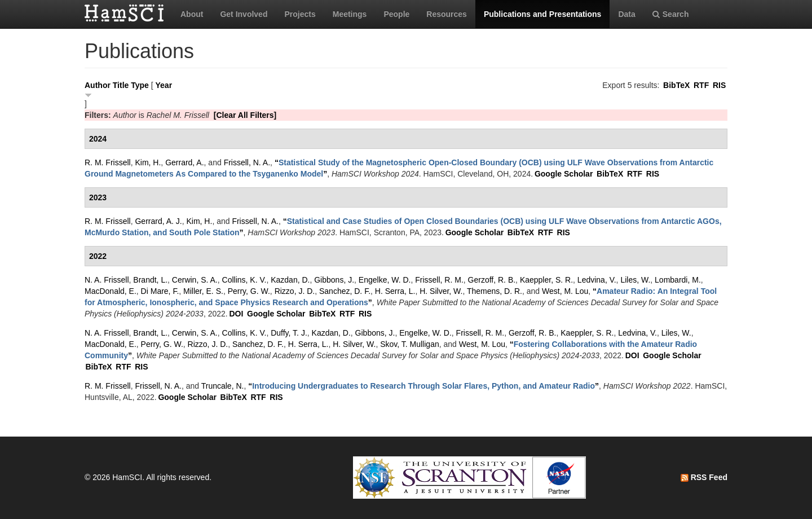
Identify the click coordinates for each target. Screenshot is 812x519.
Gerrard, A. (184, 162)
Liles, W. (635, 280)
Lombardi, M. (678, 280)
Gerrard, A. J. (158, 221)
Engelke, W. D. (385, 280)
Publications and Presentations (543, 14)
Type (140, 85)
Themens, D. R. (495, 291)
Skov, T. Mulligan (410, 344)
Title (121, 85)
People (396, 14)
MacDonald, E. (111, 291)
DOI (236, 314)
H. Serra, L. (395, 291)
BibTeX (676, 85)
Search (671, 14)
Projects (300, 14)
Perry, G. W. (249, 291)
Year (164, 85)
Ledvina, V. (597, 280)
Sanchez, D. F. (345, 291)
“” (423, 386)
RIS (719, 85)
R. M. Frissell (108, 162)
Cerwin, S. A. (195, 280)
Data (626, 14)
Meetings (350, 14)
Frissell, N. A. (247, 162)
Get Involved (244, 14)
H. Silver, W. (441, 291)
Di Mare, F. (160, 291)
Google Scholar (564, 174)
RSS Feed (704, 477)
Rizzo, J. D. (295, 291)
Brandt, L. (150, 280)
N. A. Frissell (107, 280)
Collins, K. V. (244, 280)
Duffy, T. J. (289, 333)
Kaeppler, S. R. (546, 280)
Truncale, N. (223, 386)
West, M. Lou (565, 291)
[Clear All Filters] (245, 115)
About (192, 14)
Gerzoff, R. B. (492, 280)
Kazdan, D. (290, 280)
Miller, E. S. (203, 291)
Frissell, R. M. (439, 280)
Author (98, 85)
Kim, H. (148, 162)
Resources (447, 14)
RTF (701, 85)
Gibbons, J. (334, 280)
